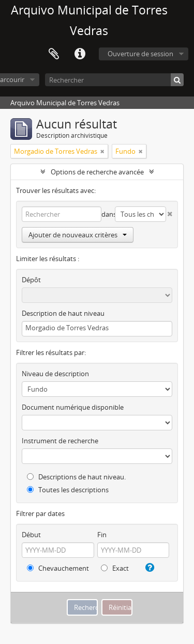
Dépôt (31, 280)
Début (31, 535)
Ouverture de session (140, 54)
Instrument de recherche (60, 441)
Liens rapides (80, 54)
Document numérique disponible (73, 407)
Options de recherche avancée (97, 172)
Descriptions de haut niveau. (76, 477)
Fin (102, 535)
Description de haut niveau (63, 313)
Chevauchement (58, 568)
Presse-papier (54, 54)
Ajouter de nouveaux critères (78, 235)
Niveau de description (55, 374)
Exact (115, 568)
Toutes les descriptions (68, 490)
